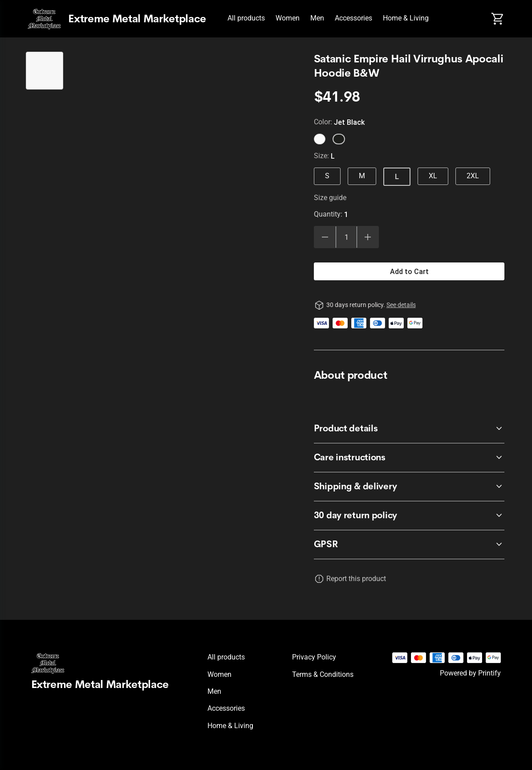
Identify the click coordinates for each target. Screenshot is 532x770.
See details (401, 305)
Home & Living (406, 18)
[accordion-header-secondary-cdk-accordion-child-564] (409, 458)
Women (288, 18)
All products (246, 18)
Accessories (353, 18)
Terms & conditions (323, 674)
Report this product (356, 579)
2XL (473, 176)
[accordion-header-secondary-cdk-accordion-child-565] (409, 487)
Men (317, 18)
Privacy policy (314, 657)
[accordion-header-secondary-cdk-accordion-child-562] (409, 516)
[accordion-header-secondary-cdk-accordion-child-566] (409, 545)
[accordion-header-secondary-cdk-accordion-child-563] (409, 429)
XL (433, 176)
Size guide (330, 198)
